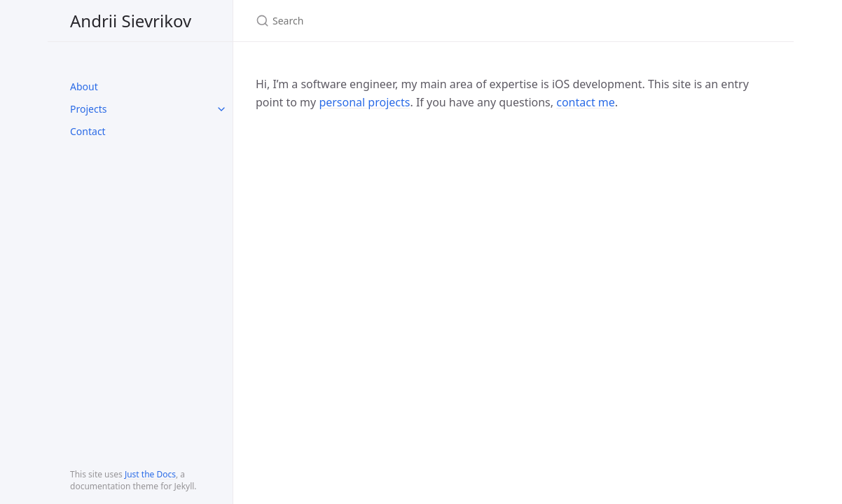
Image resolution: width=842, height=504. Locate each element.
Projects (88, 109)
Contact (88, 131)
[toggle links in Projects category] (221, 109)
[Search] (421, 21)
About (84, 86)
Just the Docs (150, 474)
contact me (586, 102)
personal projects (364, 102)
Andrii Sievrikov (131, 21)
